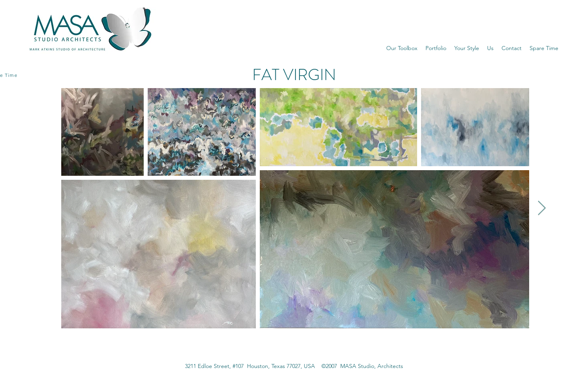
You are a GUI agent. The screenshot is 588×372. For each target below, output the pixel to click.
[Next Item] (542, 208)
